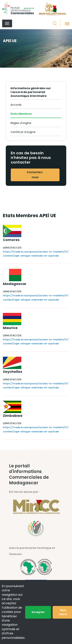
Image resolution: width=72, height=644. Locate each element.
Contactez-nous (35, 175)
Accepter (38, 612)
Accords (16, 105)
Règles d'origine (21, 123)
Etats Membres (21, 114)
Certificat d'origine (23, 132)
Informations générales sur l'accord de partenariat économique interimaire (31, 92)
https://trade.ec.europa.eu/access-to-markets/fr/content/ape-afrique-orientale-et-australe (36, 254)
